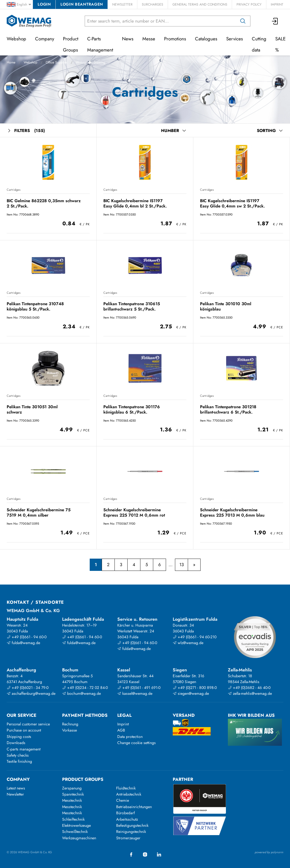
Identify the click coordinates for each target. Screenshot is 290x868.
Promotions (175, 39)
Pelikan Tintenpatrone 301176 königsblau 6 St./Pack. (132, 409)
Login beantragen (82, 4)
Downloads (16, 743)
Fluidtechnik (126, 788)
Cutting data (259, 44)
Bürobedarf (125, 813)
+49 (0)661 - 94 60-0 (27, 637)
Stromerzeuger (128, 838)
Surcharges (153, 4)
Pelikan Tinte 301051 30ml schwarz (32, 409)
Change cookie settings (137, 743)
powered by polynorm (269, 852)
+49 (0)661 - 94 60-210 (195, 637)
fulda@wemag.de (23, 643)
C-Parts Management (100, 44)
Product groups (83, 779)
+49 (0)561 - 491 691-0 (139, 688)
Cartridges (14, 190)
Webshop (31, 62)
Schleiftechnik (73, 819)
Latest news (16, 788)
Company (45, 39)
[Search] (243, 21)
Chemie (123, 800)
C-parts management (24, 749)
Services (235, 39)
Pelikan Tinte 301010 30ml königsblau (226, 306)
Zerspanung (72, 788)
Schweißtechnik (75, 832)
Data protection (130, 737)
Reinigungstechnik (131, 832)
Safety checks (18, 755)
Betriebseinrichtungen (134, 807)
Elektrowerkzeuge (76, 825)
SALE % (280, 44)
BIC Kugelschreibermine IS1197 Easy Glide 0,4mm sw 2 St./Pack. (232, 203)
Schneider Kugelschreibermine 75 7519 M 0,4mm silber (39, 513)
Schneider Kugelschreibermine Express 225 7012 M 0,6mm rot (134, 513)
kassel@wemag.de (135, 693)
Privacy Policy (249, 4)
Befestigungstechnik (132, 825)
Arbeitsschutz (127, 819)
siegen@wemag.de (191, 693)
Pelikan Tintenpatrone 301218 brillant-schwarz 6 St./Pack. (228, 409)
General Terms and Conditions (200, 4)
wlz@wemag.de (188, 643)
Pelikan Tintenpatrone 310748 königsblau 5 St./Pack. (35, 306)
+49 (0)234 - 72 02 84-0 (85, 688)
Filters (26, 131)
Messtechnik (72, 800)
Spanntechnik (73, 794)
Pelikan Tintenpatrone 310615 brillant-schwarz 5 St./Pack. (132, 306)
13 (182, 565)
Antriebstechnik (129, 794)
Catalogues (206, 39)
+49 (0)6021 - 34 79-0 (28, 688)
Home (11, 62)
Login (44, 4)
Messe (149, 39)
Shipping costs (19, 737)
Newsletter (122, 4)
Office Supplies (57, 62)
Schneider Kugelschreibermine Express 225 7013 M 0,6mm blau (232, 513)
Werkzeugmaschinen (79, 838)
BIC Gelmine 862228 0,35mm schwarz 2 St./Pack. (44, 203)
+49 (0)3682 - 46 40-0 (249, 688)
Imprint (277, 4)
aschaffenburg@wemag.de (31, 693)
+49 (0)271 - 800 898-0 (195, 688)
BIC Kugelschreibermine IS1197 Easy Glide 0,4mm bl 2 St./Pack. (135, 203)
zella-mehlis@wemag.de (250, 693)
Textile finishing (19, 761)
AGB (121, 730)
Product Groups (71, 44)
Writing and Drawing (91, 62)
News (128, 39)
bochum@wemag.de (81, 693)
